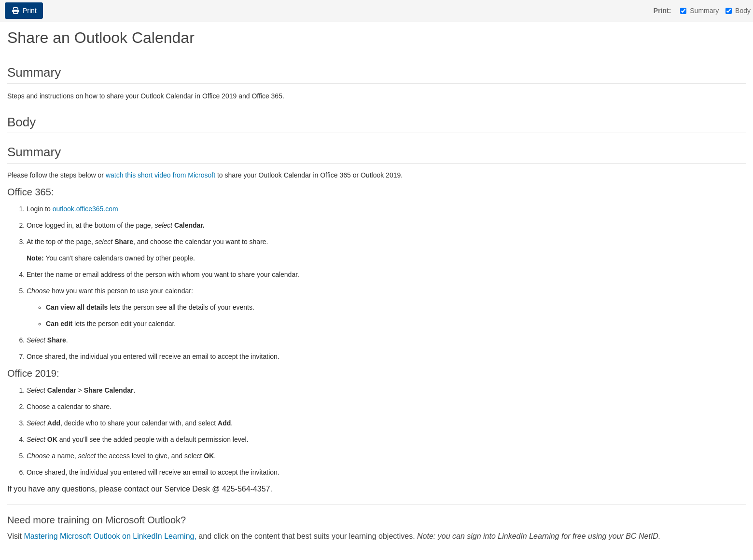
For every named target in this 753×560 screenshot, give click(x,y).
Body (738, 11)
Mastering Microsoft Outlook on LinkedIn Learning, (111, 536)
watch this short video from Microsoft (160, 175)
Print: (662, 11)
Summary (699, 11)
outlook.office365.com (85, 209)
